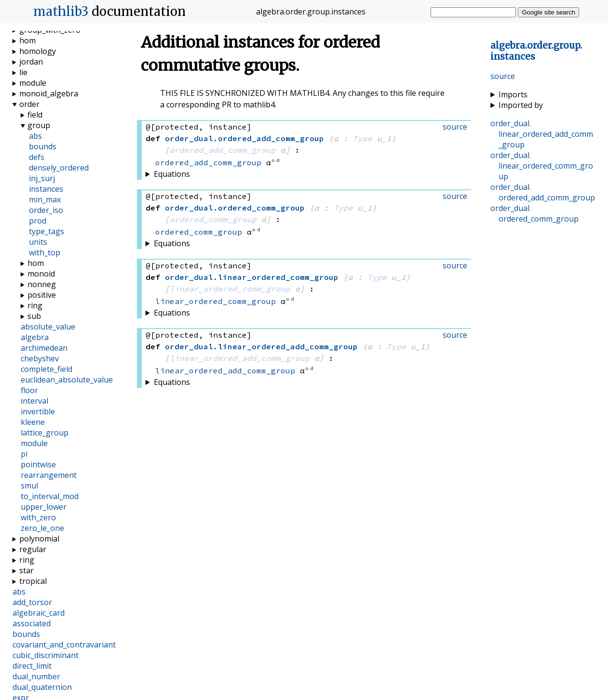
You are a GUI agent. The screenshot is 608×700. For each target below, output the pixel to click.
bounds (43, 146)
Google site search (548, 12)
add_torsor (32, 602)
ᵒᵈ (276, 162)
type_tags (47, 231)
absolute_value (48, 327)
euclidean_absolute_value (67, 380)
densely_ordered (59, 168)
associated (32, 623)
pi (24, 454)
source (503, 76)
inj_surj (42, 178)
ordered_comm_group (213, 219)
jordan (31, 62)
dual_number (36, 676)
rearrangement (49, 475)
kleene (33, 422)
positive (42, 295)
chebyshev (40, 358)
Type (363, 138)
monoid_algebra (49, 93)
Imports (513, 94)
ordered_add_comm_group (223, 150)
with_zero (38, 517)
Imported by (521, 105)
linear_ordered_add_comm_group (240, 358)
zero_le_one (42, 528)
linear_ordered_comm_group (230, 289)
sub (34, 316)
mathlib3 (61, 12)
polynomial (39, 539)
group (39, 125)
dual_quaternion (42, 687)
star (27, 570)
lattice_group (45, 433)
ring (35, 305)
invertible (38, 411)
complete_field (47, 369)
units (38, 242)
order (29, 104)
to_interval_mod (50, 496)
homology (38, 51)
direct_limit (32, 666)
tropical (33, 581)
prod (38, 221)
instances (46, 189)
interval (34, 401)
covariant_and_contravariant (64, 645)
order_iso (46, 210)
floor (29, 390)
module (33, 83)
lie (23, 72)
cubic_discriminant (46, 655)
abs (35, 136)
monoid (41, 274)
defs (37, 157)
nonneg (42, 284)
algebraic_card (39, 613)
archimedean (44, 348)
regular (33, 549)
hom (27, 40)
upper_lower (44, 507)
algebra (35, 337)
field (35, 115)
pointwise (38, 464)
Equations (172, 174)
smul (29, 486)
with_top (45, 252)
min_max (45, 199)
